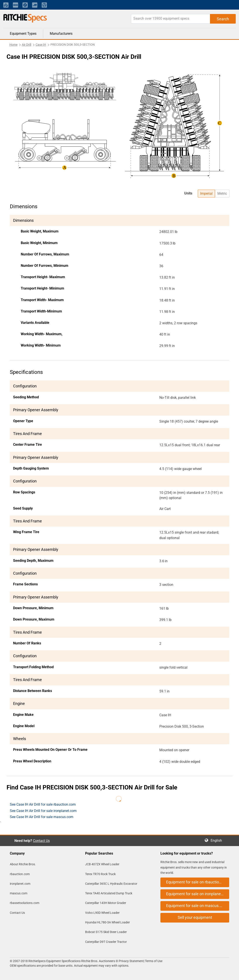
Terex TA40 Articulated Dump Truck (109, 893)
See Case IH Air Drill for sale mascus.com (42, 817)
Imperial (206, 193)
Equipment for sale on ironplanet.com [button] (198, 894)
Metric (222, 193)
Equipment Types (23, 34)
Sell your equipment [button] (195, 917)
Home (13, 45)
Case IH (41, 45)
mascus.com (19, 893)
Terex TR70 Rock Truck (100, 874)
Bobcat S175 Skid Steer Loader (106, 932)
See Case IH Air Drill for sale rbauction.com (43, 804)
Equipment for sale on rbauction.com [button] (198, 882)
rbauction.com (20, 874)
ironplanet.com (20, 884)
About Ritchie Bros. (23, 864)
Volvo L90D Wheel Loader (102, 913)
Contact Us (41, 841)
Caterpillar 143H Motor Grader (106, 903)
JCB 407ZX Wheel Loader (102, 864)
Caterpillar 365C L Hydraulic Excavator (111, 884)
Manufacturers (61, 34)
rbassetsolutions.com (25, 903)
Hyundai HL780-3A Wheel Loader (107, 922)
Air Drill (27, 45)
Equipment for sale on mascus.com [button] (197, 906)
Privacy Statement (131, 961)
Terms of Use (153, 961)
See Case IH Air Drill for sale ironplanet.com (43, 811)
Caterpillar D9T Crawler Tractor (106, 942)
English (218, 840)
